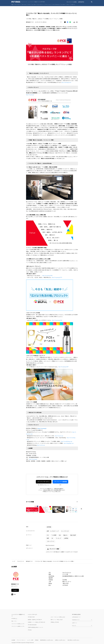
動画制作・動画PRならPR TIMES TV (35, 620)
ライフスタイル (56, 4)
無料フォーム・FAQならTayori (57, 620)
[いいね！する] (61, 22)
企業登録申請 (81, 2)
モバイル (24, 4)
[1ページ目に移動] (77, 502)
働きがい (66, 535)
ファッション (48, 4)
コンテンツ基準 (30, 640)
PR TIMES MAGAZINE (32, 625)
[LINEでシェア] (70, 22)
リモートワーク (51, 541)
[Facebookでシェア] (68, 22)
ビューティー (41, 4)
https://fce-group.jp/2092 (48, 276)
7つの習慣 (54, 535)
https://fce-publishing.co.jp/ (67, 441)
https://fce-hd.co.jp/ (41, 445)
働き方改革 (73, 535)
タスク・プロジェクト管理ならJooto (58, 617)
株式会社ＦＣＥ (29, 561)
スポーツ (73, 4)
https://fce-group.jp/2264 (57, 320)
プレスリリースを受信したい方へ (18, 624)
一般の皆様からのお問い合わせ (73, 640)
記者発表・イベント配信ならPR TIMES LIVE (36, 622)
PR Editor (30, 630)
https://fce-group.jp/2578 (57, 277)
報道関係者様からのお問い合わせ (47, 640)
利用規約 (37, 640)
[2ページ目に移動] (78, 502)
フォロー (15, 590)
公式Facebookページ (76, 617)
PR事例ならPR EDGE (55, 622)
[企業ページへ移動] (16, 577)
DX (52, 538)
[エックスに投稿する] (65, 22)
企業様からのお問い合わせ (60, 640)
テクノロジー (18, 4)
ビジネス (63, 4)
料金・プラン (14, 621)
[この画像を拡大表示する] (32, 509)
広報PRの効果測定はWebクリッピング (35, 627)
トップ (14, 561)
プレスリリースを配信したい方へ (18, 626)
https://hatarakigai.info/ (67, 82)
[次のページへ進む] (81, 509)
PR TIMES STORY (31, 617)
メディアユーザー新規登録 (60, 482)
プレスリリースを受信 (71, 2)
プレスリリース (21, 561)
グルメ (68, 4)
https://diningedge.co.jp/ (69, 443)
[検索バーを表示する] (92, 2)
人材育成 (66, 538)
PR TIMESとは (14, 619)
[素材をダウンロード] (74, 22)
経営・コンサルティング (53, 531)
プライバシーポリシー (21, 640)
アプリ (29, 4)
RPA (60, 535)
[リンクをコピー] (77, 22)
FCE (48, 535)
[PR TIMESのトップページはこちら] (28, 2)
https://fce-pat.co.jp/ (59, 436)
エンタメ (34, 4)
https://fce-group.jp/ (30, 95)
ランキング (58, 538)
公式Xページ (75, 623)
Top (12, 4)
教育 (48, 538)
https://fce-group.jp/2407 (64, 367)
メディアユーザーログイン (44, 482)
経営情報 (49, 527)
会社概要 (13, 640)
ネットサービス (65, 531)
